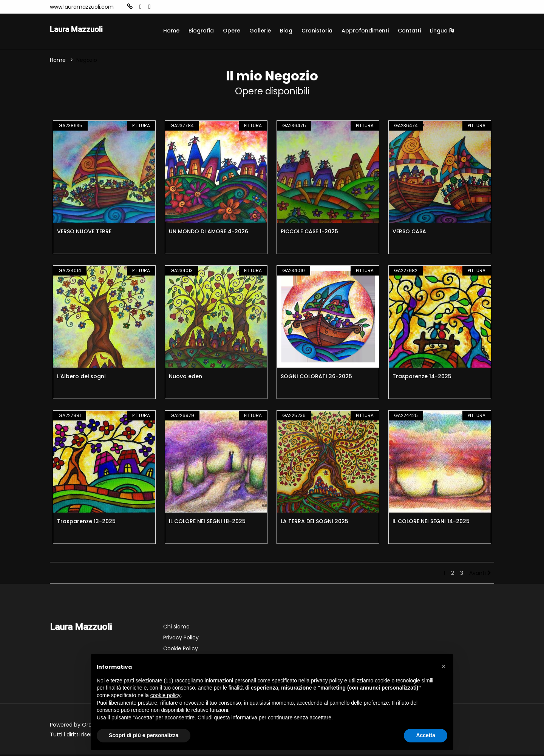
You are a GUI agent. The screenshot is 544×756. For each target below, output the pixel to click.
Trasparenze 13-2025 (86, 523)
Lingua (442, 31)
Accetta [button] (426, 735)
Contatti (409, 31)
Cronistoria (317, 31)
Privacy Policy (181, 639)
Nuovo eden (185, 378)
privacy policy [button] (327, 681)
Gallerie (260, 31)
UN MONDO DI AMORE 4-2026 (209, 233)
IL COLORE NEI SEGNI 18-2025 (207, 523)
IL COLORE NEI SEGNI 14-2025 (431, 523)
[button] (444, 666)
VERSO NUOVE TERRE (84, 233)
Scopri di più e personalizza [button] (144, 735)
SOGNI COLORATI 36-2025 (316, 378)
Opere (232, 31)
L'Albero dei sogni (81, 378)
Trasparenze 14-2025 (422, 378)
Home (171, 31)
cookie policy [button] (165, 695)
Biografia (201, 31)
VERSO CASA (409, 233)
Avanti (480, 574)
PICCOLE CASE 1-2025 (309, 233)
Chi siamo (176, 628)
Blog (286, 31)
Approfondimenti (365, 31)
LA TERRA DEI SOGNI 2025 (314, 523)
